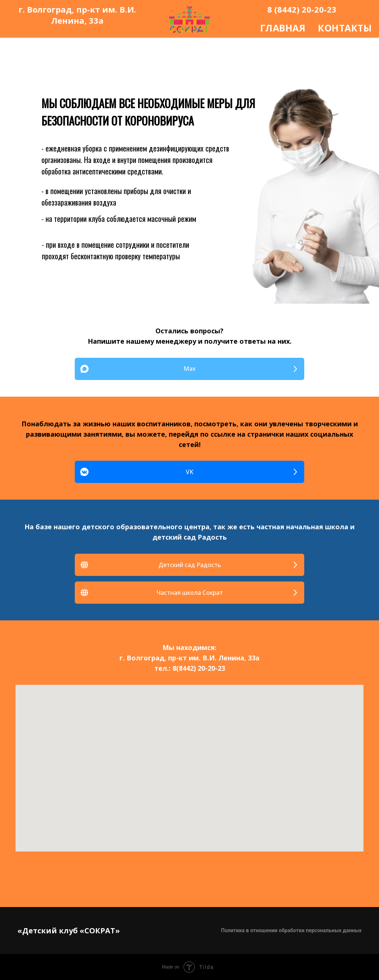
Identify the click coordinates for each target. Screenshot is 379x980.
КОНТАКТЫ (345, 28)
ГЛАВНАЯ (283, 28)
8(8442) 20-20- (195, 668)
